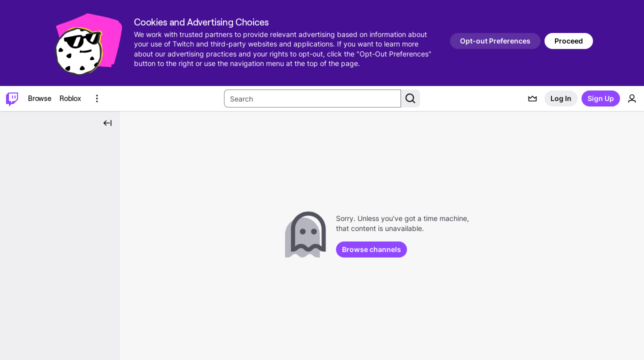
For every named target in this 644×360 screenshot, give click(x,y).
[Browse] (40, 98)
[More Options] (97, 98)
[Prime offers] (532, 98)
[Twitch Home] (12, 98)
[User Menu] (632, 98)
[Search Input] (312, 98)
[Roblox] (70, 98)
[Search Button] (410, 98)
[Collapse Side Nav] (107, 123)
